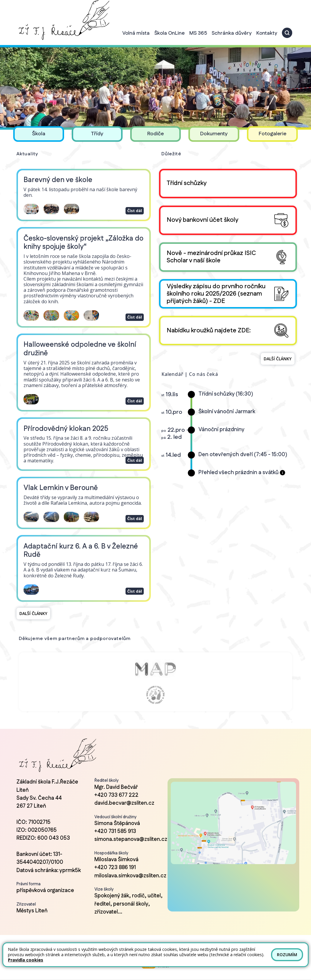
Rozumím (287, 955)
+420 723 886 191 (115, 862)
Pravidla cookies (26, 960)
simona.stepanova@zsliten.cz (131, 834)
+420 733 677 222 (116, 790)
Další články (33, 608)
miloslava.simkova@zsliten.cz (130, 870)
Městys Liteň (32, 906)
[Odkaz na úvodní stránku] (63, 20)
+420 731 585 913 (115, 826)
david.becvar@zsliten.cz (124, 798)
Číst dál (134, 205)
